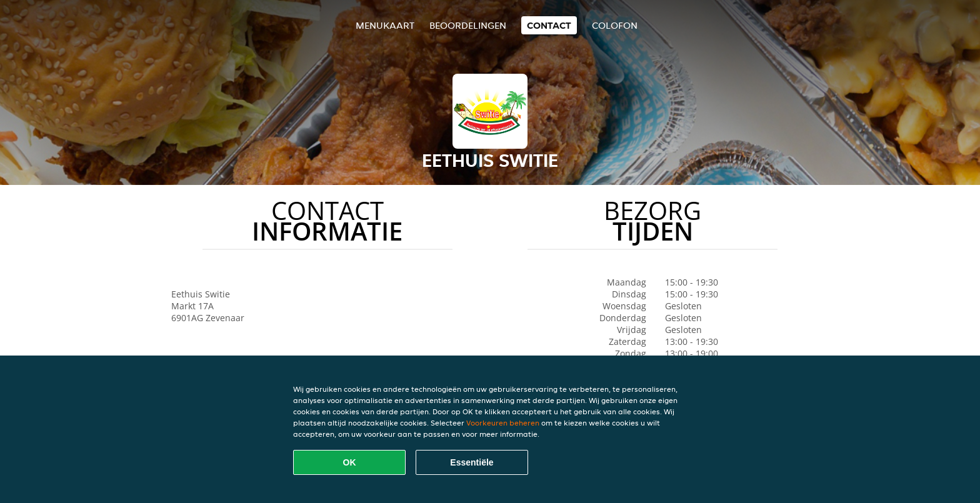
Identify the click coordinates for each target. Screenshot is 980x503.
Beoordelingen (468, 25)
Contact (549, 25)
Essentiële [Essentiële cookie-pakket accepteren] (472, 462)
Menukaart (385, 25)
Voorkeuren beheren (503, 423)
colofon (615, 25)
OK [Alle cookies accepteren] (350, 462)
